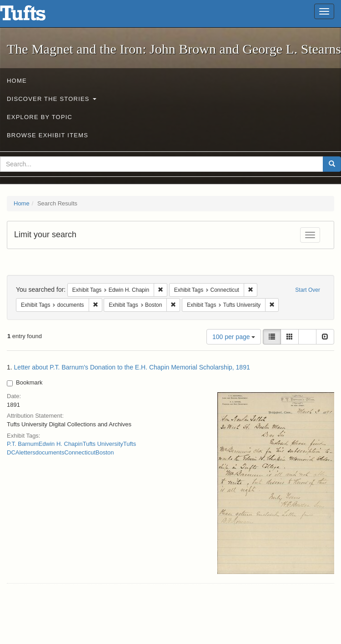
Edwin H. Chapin (61, 444)
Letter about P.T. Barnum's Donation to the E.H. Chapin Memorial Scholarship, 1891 (132, 367)
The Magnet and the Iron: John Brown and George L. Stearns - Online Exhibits (34, 16)
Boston (105, 452)
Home (17, 81)
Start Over (308, 290)
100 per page (234, 337)
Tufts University (103, 444)
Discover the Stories (52, 99)
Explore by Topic (40, 117)
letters (27, 452)
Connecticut (80, 452)
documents (50, 452)
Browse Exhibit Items (48, 135)
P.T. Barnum (23, 444)
